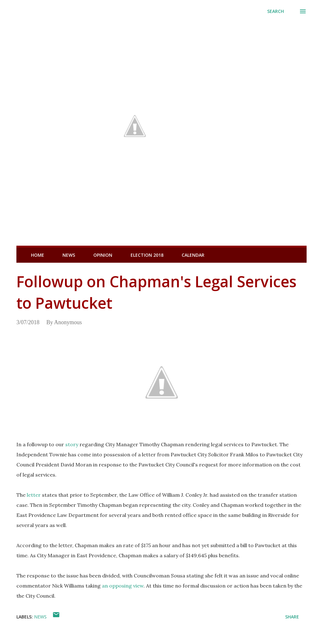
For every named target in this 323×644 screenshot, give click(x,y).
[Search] (276, 11)
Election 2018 (147, 255)
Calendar (193, 255)
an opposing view (123, 586)
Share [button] (292, 617)
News (69, 255)
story (72, 444)
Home (38, 255)
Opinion (103, 255)
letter (34, 495)
